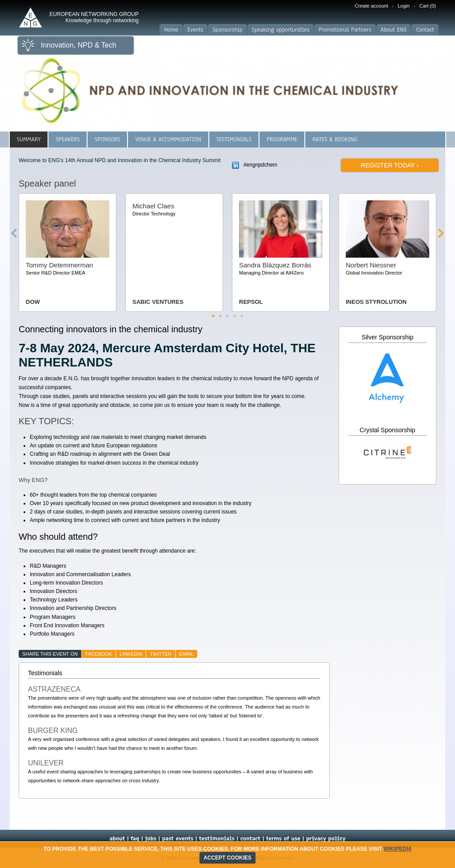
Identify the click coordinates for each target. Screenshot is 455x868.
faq (135, 839)
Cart (428, 6)
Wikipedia (397, 849)
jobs (151, 839)
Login (404, 6)
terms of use (283, 839)
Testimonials (234, 139)
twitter (161, 654)
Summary (29, 139)
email (186, 654)
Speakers (68, 139)
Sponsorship (227, 30)
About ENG (394, 30)
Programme (282, 139)
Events (195, 30)
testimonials (217, 839)
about (117, 839)
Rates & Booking (335, 139)
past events (178, 839)
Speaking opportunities (281, 30)
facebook (99, 654)
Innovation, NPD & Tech (79, 45)
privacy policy (326, 839)
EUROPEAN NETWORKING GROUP (94, 17)
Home (171, 30)
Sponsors (107, 139)
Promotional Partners (345, 30)
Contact (425, 30)
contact (250, 839)
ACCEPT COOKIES (227, 858)
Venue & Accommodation (168, 139)
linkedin (131, 654)
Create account (372, 6)
